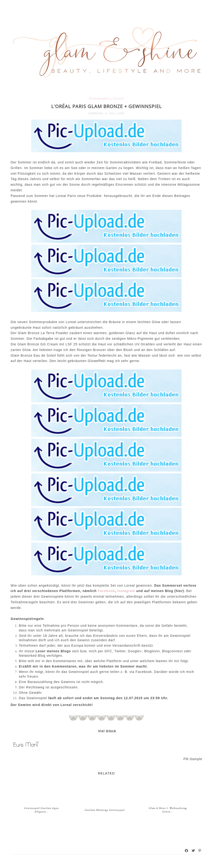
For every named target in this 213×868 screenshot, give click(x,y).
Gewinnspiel (100, 98)
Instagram (127, 591)
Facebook (106, 591)
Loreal (118, 98)
